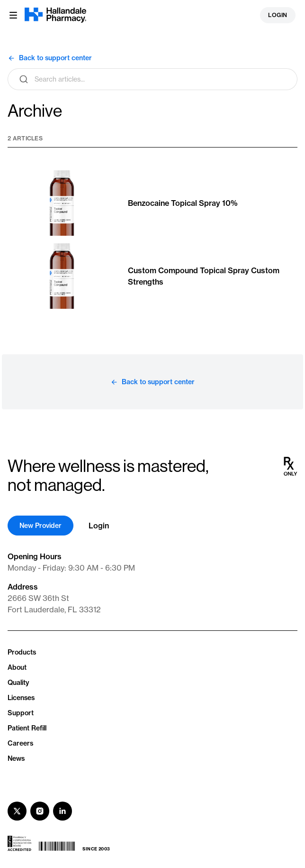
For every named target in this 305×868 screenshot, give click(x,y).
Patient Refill (27, 728)
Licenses (21, 698)
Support (21, 713)
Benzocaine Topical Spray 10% (183, 203)
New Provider (40, 526)
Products (22, 652)
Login (278, 15)
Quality (18, 683)
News (16, 758)
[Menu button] (13, 15)
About (17, 667)
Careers (20, 743)
